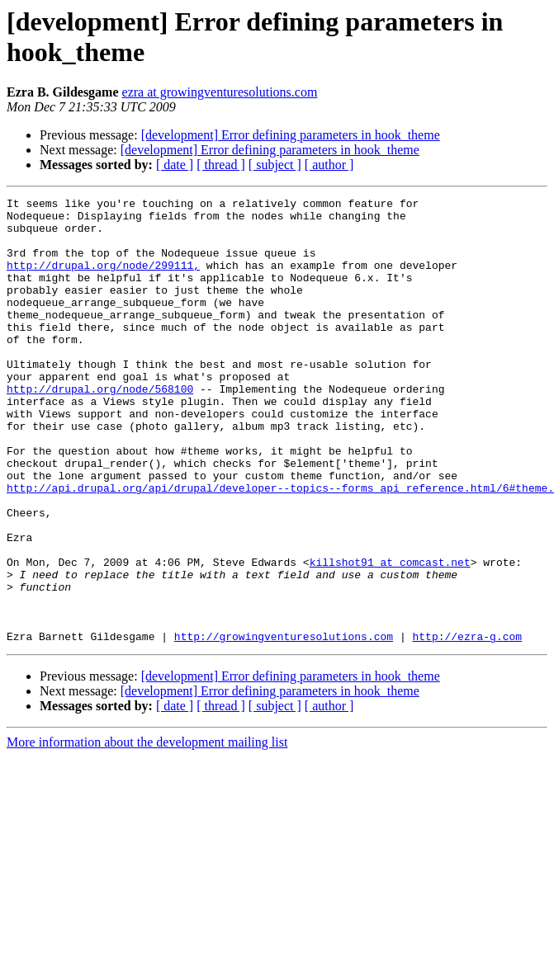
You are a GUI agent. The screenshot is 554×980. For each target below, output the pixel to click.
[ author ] (329, 165)
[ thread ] (221, 165)
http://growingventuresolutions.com (284, 725)
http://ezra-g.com (467, 725)
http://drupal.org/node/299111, (103, 280)
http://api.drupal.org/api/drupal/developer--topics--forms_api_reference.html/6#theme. (280, 547)
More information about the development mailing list (147, 831)
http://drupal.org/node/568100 (100, 428)
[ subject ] (275, 165)
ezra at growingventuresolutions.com (220, 92)
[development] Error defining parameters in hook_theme (291, 135)
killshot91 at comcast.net (390, 636)
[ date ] (175, 165)
